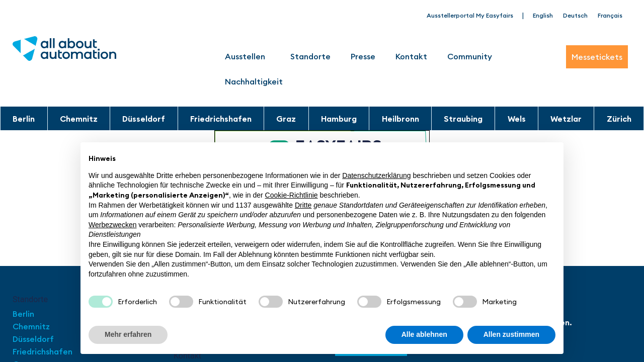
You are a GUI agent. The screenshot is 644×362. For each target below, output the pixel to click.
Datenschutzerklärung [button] (376, 175)
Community (472, 56)
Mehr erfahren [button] (128, 334)
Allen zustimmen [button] (511, 334)
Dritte (303, 205)
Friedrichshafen (221, 119)
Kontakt (411, 56)
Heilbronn (400, 119)
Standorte (310, 56)
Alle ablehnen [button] (424, 334)
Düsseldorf (144, 119)
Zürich (619, 119)
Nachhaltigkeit (254, 81)
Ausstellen (248, 56)
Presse (363, 56)
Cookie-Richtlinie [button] (292, 195)
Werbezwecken (112, 225)
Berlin (24, 119)
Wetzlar (566, 119)
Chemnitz (79, 119)
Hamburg (339, 119)
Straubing (463, 119)
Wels (517, 119)
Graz (286, 119)
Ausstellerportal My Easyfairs (470, 15)
